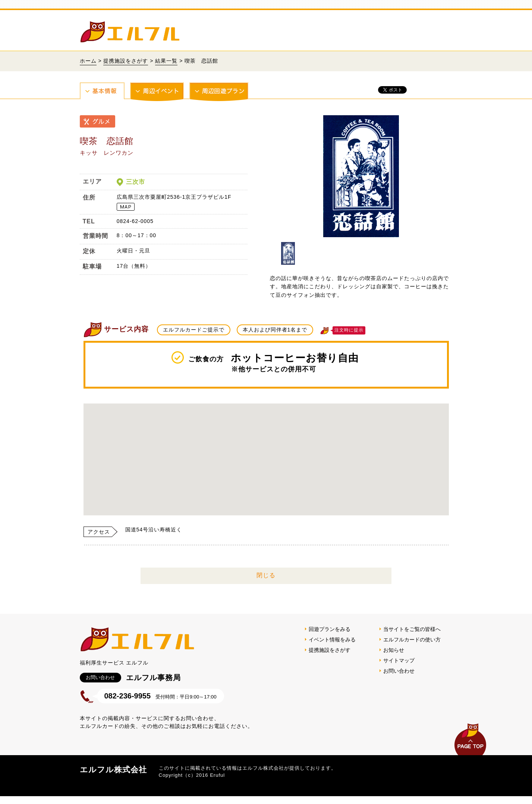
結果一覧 (166, 61)
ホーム (88, 61)
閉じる (266, 575)
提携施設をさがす (126, 61)
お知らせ (394, 650)
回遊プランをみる (330, 629)
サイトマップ (399, 660)
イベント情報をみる (332, 640)
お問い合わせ (399, 671)
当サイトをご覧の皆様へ (412, 629)
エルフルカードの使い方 (412, 640)
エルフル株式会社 (113, 770)
